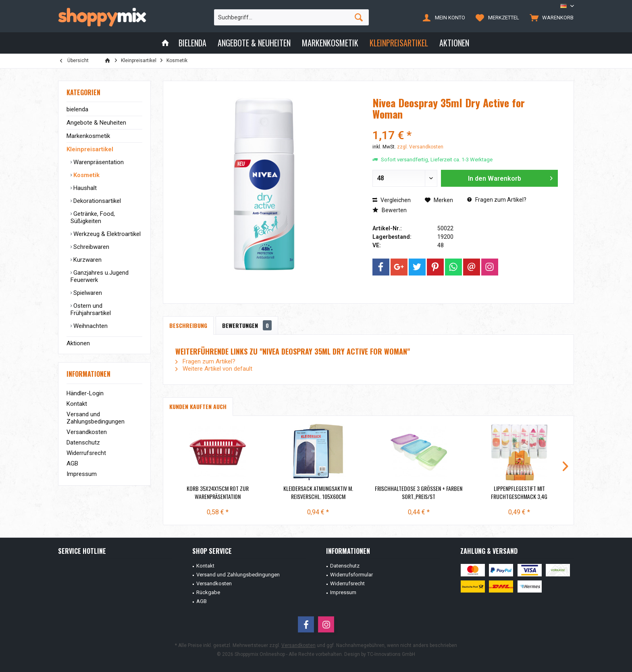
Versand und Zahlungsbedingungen (96, 418)
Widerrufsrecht (86, 453)
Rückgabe (208, 592)
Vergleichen (392, 200)
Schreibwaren (90, 247)
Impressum (82, 474)
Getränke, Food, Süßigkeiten (93, 217)
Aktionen (78, 343)
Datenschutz (83, 442)
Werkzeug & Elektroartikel (106, 234)
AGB (72, 463)
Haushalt (84, 188)
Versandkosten (87, 432)
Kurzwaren (87, 260)
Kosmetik (86, 175)
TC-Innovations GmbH (391, 654)
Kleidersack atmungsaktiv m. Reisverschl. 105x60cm (318, 493)
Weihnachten (90, 326)
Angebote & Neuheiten (96, 123)
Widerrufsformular (351, 575)
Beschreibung (188, 325)
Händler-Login (85, 393)
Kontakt (77, 404)
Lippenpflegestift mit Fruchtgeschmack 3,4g (519, 493)
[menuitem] (550, 17)
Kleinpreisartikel (90, 149)
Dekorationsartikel (96, 201)
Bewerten (390, 210)
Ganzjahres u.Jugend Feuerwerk (100, 276)
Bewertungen (247, 325)
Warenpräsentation (98, 162)
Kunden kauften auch (198, 406)
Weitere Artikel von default (214, 369)
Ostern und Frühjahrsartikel (91, 309)
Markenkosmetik (88, 136)
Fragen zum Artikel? (497, 200)
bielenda (77, 109)
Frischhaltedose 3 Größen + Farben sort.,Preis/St (419, 493)
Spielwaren (87, 293)
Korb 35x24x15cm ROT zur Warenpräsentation (218, 493)
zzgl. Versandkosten (420, 147)
